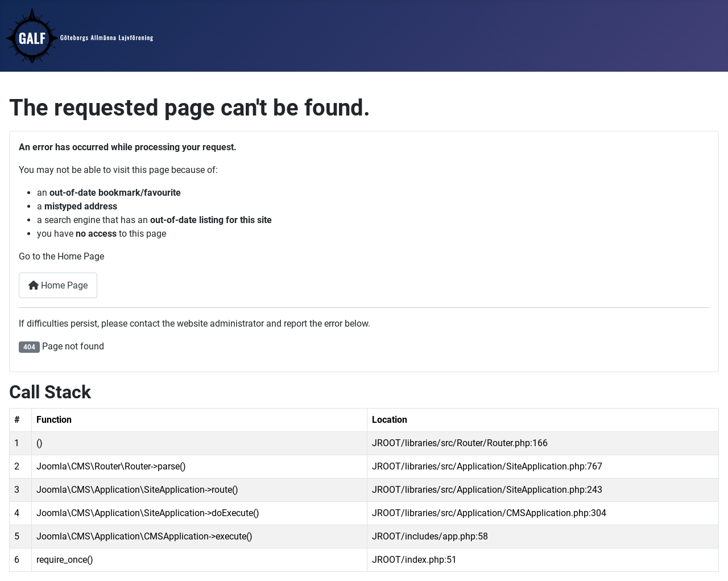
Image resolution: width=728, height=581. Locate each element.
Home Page (58, 285)
